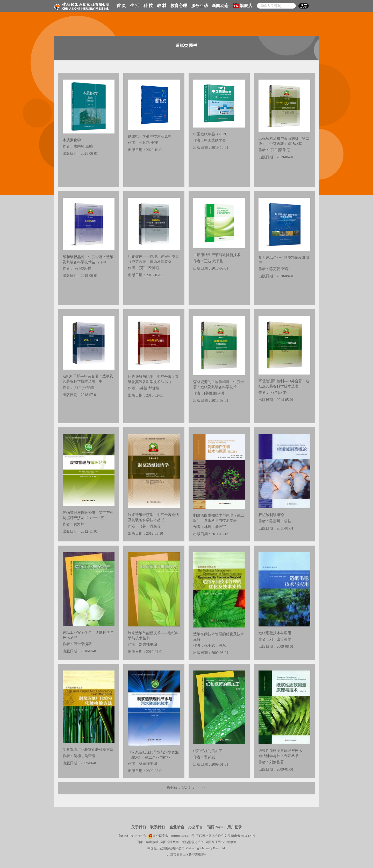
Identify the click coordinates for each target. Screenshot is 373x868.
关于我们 (139, 827)
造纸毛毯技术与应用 (275, 633)
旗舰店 (242, 5)
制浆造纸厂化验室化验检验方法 (88, 750)
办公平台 (196, 827)
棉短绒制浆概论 (271, 515)
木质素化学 (72, 140)
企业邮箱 (177, 827)
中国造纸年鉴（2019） (211, 134)
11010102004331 (180, 836)
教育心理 (179, 6)
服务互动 (199, 6)
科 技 (148, 6)
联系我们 (157, 827)
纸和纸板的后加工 (208, 751)
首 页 (121, 6)
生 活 (135, 6)
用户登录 (234, 827)
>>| (203, 788)
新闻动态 (220, 6)
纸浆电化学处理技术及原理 (150, 136)
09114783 (136, 836)
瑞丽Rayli (215, 827)
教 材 (162, 6)
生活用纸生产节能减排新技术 (217, 255)
